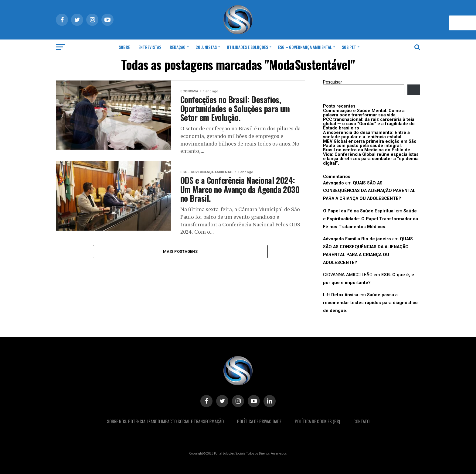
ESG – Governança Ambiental (305, 47)
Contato (361, 421)
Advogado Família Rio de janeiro (357, 239)
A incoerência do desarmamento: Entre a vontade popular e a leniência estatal (366, 135)
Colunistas (206, 47)
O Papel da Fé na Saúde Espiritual (359, 211)
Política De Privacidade (259, 421)
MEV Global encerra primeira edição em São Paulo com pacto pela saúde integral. (370, 144)
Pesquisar (333, 82)
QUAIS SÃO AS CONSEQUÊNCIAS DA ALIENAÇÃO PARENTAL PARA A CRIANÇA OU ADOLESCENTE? (369, 191)
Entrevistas (150, 47)
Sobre (124, 47)
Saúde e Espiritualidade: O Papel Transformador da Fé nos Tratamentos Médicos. (371, 219)
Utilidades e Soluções (247, 47)
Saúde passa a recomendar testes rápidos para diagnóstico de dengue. (370, 303)
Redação (178, 47)
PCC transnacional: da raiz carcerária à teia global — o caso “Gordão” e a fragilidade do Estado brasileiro (369, 124)
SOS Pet (349, 47)
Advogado (333, 183)
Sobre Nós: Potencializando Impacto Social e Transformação (165, 421)
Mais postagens (180, 252)
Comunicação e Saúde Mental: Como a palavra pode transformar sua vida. (364, 113)
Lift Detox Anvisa (341, 295)
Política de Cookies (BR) (317, 421)
